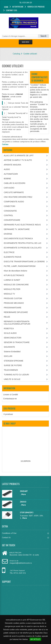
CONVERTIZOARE (12, 220)
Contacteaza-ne (10, 399)
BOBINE (7, 179)
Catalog (16, 54)
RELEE (7, 317)
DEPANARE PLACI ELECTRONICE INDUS (22, 225)
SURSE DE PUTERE (13, 365)
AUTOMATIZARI (11, 174)
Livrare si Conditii (11, 395)
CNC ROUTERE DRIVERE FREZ (18, 197)
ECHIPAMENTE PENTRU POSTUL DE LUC (23, 243)
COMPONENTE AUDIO (14, 202)
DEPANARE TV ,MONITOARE (17, 229)
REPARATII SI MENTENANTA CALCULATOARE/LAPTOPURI (17, 323)
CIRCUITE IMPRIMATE (14, 192)
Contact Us (26, 537)
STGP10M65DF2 (27, 512)
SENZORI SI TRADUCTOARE (17, 342)
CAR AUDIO (9, 188)
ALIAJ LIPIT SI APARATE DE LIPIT (19, 156)
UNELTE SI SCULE (12, 379)
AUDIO (7, 169)
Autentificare (18, 7)
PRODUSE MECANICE (14, 303)
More (24, 494)
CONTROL (8, 215)
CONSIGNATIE (10, 211)
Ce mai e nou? (10, 424)
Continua (5, 144)
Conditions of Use (26, 533)
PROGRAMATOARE (13, 308)
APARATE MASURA (12, 165)
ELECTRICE (9, 252)
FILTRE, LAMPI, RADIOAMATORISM (20, 266)
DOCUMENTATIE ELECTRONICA (18, 238)
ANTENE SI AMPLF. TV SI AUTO (18, 160)
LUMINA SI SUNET (12, 280)
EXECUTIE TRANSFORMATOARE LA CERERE (24, 262)
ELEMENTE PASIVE (13, 257)
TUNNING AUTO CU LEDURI (16, 375)
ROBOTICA (9, 329)
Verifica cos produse (36, 7)
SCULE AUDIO (10, 333)
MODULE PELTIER (12, 289)
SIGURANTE (9, 347)
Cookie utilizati (30, 54)
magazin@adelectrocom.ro (21, 563)
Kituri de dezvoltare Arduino (15, 271)
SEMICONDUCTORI (13, 338)
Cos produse (9, 408)
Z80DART (24, 491)
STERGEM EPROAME (14, 361)
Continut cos (11, 10)
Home (6, 7)
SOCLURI (8, 356)
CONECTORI (10, 206)
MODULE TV (9, 294)
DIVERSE (8, 234)
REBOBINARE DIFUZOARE (16, 312)
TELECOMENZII (11, 370)
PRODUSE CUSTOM (13, 298)
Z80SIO (23, 502)
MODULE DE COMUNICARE (16, 285)
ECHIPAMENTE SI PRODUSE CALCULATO (23, 248)
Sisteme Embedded (12, 352)
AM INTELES (35, 639)
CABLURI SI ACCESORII (15, 183)
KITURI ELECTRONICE (14, 275)
